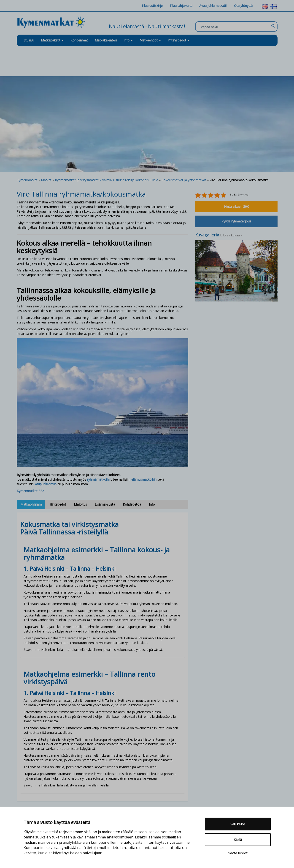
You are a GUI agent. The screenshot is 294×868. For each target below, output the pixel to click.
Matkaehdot (150, 40)
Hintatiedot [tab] (58, 504)
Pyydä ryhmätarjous (236, 221)
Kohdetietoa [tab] (132, 504)
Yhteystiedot (179, 40)
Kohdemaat (79, 40)
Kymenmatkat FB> (31, 491)
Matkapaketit (52, 40)
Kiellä (238, 840)
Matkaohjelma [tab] (31, 504)
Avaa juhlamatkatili (213, 6)
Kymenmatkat (27, 180)
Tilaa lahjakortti (181, 6)
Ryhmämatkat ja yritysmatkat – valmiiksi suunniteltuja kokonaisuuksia (107, 180)
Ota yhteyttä (243, 6)
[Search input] (235, 27)
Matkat (46, 180)
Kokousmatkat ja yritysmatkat (184, 180)
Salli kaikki (238, 824)
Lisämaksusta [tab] (105, 504)
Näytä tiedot (238, 853)
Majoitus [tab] (80, 504)
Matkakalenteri (106, 40)
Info (128, 40)
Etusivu (29, 40)
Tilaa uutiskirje (152, 6)
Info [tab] (152, 504)
